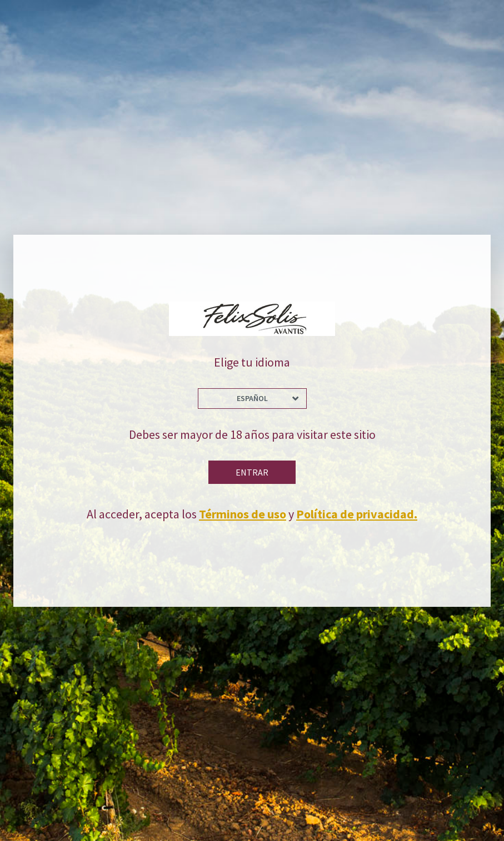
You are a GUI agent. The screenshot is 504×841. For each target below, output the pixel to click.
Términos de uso (243, 514)
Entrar (252, 472)
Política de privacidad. (357, 514)
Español (252, 398)
